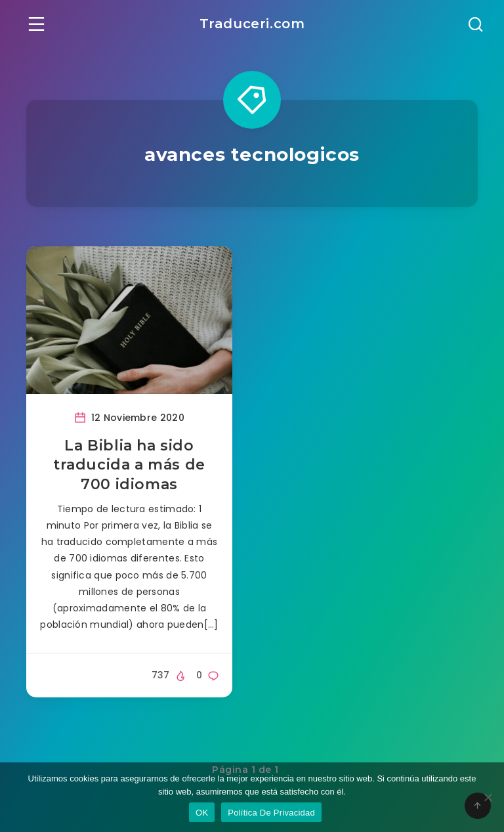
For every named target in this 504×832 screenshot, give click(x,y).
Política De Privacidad (271, 813)
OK (202, 813)
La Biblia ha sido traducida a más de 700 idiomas (129, 465)
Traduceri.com (252, 24)
